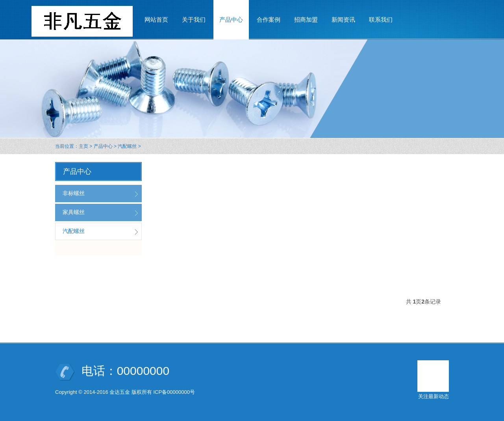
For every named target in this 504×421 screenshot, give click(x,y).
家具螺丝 (74, 212)
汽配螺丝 (127, 146)
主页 (83, 146)
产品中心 (103, 146)
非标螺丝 (74, 193)
